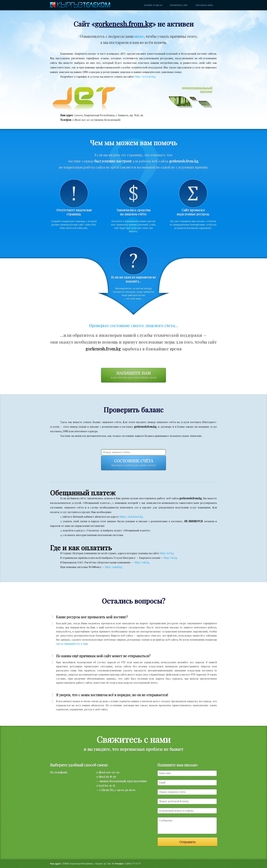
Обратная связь (204, 5)
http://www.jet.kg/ (146, 77)
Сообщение (187, 825)
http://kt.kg (171, 558)
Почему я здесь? (153, 5)
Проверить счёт (179, 5)
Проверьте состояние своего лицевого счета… (134, 325)
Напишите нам (133, 375)
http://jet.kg (167, 553)
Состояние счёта (133, 463)
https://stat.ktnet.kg (131, 517)
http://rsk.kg (142, 562)
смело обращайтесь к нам (72, 644)
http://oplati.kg (114, 567)
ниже (139, 36)
